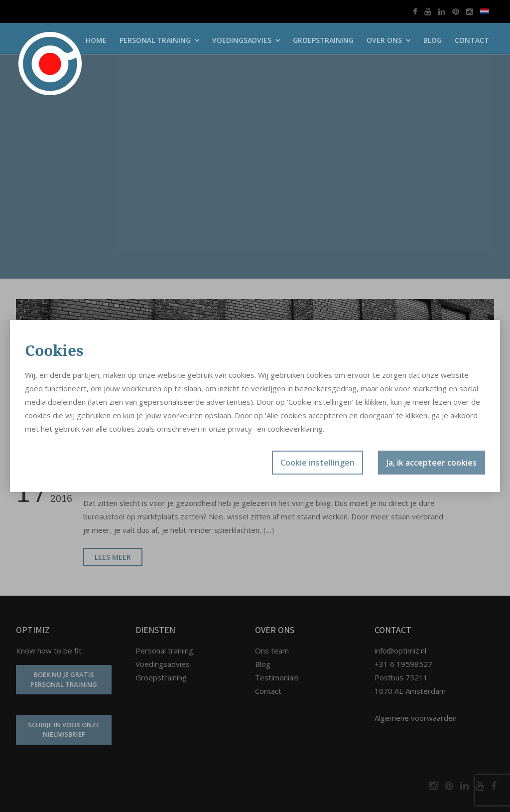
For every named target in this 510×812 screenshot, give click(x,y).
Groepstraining (323, 40)
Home (96, 40)
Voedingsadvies (242, 40)
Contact (472, 40)
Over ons (384, 40)
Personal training (155, 40)
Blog (433, 40)
